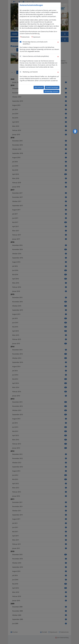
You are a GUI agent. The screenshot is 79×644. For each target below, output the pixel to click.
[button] (58, 43)
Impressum (37, 37)
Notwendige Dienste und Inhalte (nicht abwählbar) (35, 43)
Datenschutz (25, 37)
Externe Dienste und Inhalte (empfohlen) (36, 56)
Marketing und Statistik (30, 72)
